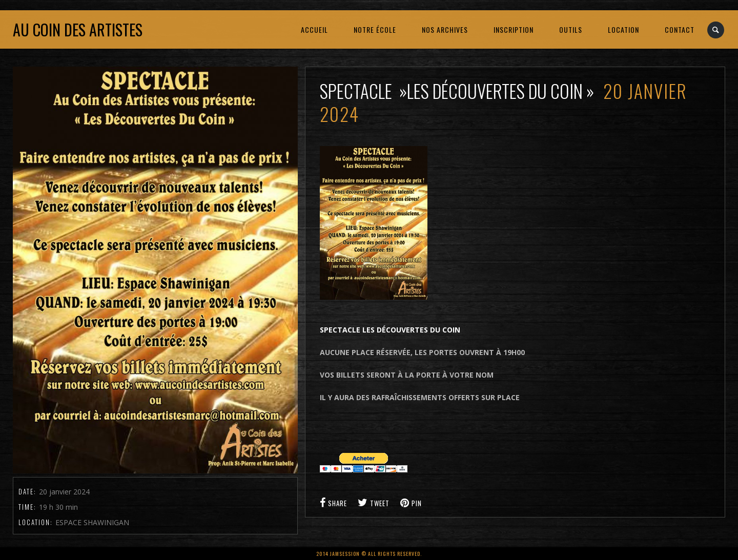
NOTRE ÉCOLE (375, 29)
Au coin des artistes (78, 29)
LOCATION (623, 29)
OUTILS (571, 29)
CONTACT (680, 29)
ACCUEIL (314, 29)
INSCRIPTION (514, 29)
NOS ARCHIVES (445, 29)
